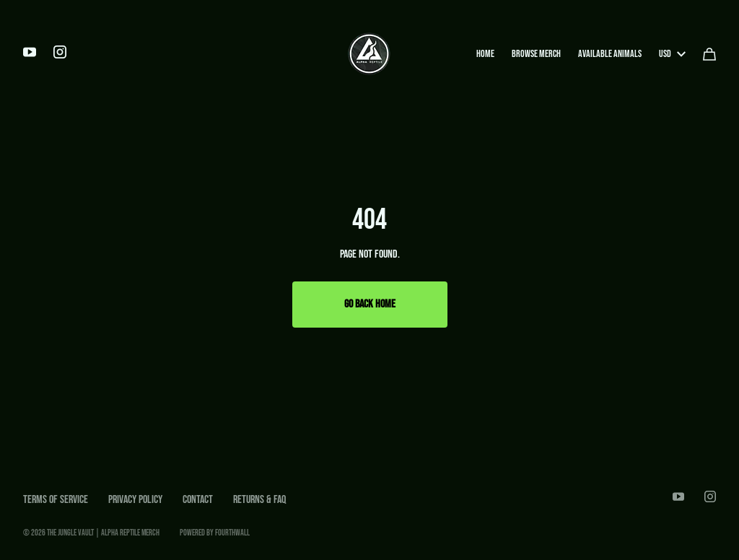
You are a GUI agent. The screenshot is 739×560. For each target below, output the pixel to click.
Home (485, 54)
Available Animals (610, 54)
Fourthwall (232, 533)
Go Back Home (370, 304)
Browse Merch (536, 54)
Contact (198, 500)
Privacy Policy (135, 500)
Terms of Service (56, 500)
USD (672, 54)
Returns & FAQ (259, 500)
